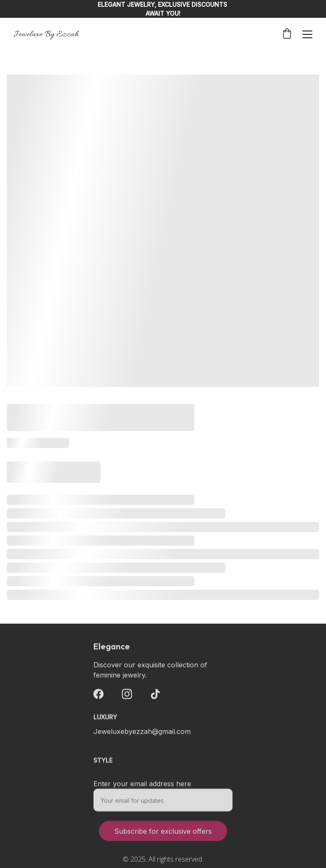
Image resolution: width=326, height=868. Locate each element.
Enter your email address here (142, 788)
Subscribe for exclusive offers (163, 835)
